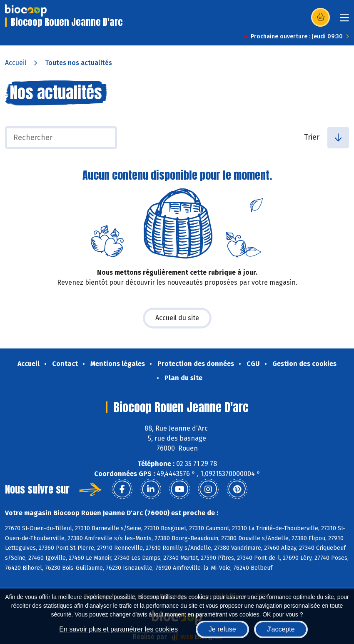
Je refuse (222, 629)
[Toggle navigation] (344, 20)
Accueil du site (177, 318)
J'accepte (281, 629)
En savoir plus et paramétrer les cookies (118, 629)
